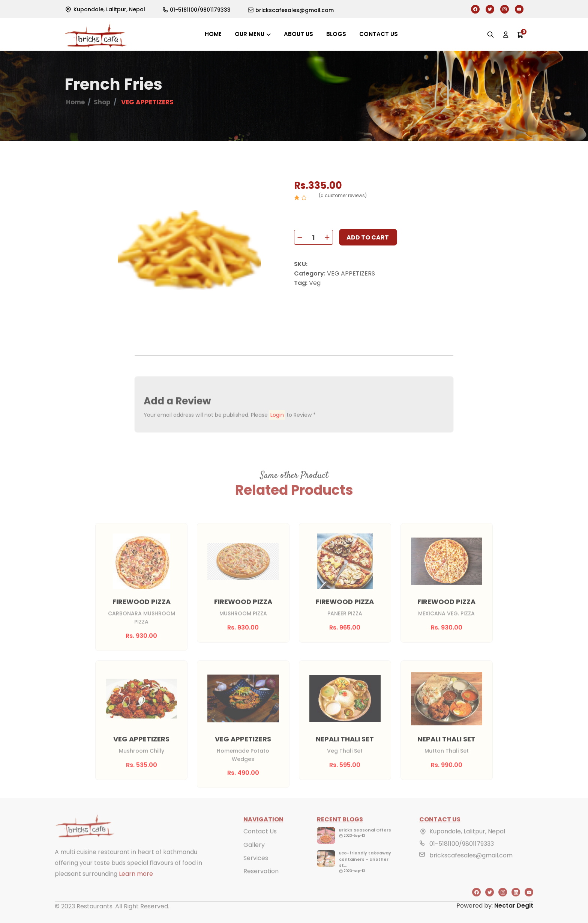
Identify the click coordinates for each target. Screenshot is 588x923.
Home (213, 34)
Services (256, 868)
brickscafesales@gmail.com (471, 866)
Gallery (254, 855)
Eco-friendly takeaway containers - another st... (365, 870)
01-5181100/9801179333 (462, 854)
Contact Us (260, 842)
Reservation (261, 882)
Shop (102, 103)
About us (298, 34)
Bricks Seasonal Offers (365, 841)
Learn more (136, 885)
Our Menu (250, 34)
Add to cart (368, 238)
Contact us (379, 34)
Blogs (336, 34)
